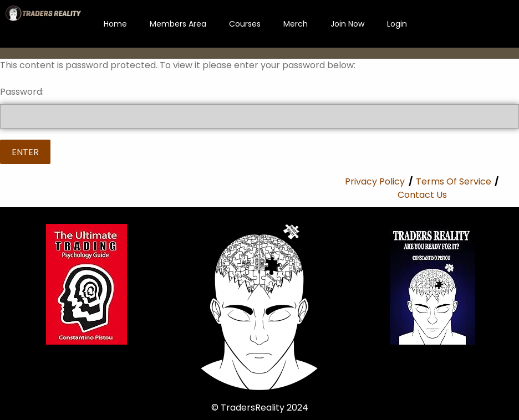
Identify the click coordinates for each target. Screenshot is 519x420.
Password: (259, 107)
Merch (296, 24)
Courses (245, 24)
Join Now (347, 24)
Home (115, 24)
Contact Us (422, 195)
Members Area (178, 24)
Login (397, 24)
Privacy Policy (375, 181)
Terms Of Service (454, 181)
